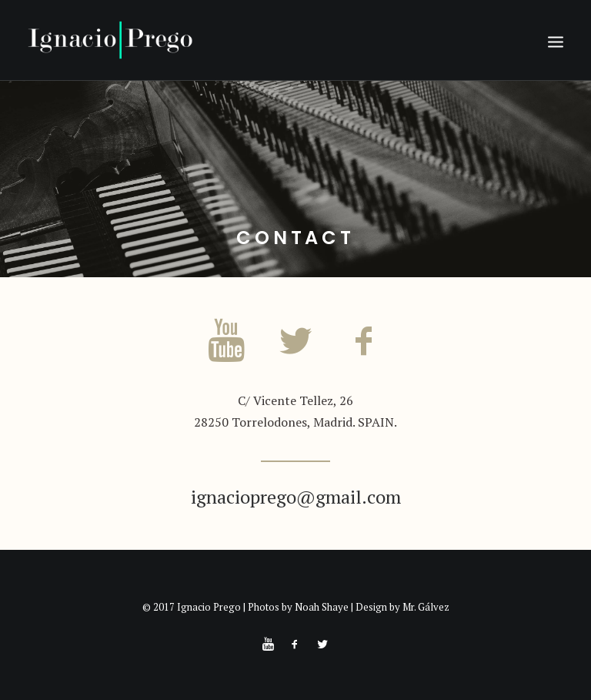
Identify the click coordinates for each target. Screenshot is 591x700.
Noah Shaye (322, 607)
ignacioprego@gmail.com (296, 497)
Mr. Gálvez (426, 607)
